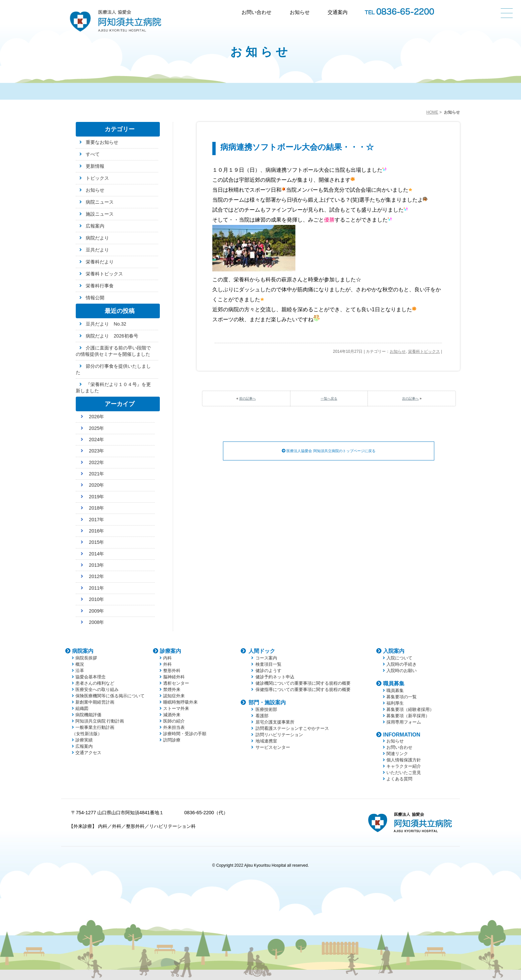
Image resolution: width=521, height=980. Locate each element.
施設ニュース (100, 214)
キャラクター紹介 (404, 766)
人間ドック (262, 651)
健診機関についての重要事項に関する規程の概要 (303, 683)
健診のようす (268, 671)
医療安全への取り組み (97, 689)
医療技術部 (266, 709)
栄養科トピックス (424, 351)
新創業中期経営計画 (95, 702)
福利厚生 (395, 703)
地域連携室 (266, 741)
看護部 (262, 716)
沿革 (80, 671)
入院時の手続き (402, 664)
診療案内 (170, 651)
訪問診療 (172, 740)
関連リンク (397, 754)
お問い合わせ (257, 12)
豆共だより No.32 (106, 324)
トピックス (97, 178)
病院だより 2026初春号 (112, 336)
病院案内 (83, 651)
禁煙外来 (172, 689)
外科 (167, 664)
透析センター (176, 683)
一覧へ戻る (329, 398)
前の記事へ (248, 398)
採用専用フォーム (404, 722)
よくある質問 (399, 779)
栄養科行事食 (100, 286)
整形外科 (172, 671)
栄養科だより (100, 262)
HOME (432, 112)
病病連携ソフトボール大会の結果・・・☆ (297, 147)
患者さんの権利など (95, 683)
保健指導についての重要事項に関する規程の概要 (303, 689)
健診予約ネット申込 (275, 677)
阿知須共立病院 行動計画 (100, 721)
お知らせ (300, 12)
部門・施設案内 (267, 702)
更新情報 (95, 166)
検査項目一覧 (268, 664)
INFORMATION (402, 735)
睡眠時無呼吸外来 (180, 702)
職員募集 (394, 684)
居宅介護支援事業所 (275, 722)
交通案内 (338, 12)
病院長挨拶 (86, 658)
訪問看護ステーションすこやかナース (292, 728)
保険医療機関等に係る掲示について (110, 696)
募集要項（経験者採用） (410, 709)
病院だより (97, 238)
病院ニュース (100, 202)
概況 (80, 664)
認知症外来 (174, 696)
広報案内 (95, 226)
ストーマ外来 (176, 708)
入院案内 (394, 651)
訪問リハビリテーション (279, 735)
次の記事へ (410, 398)
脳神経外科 (174, 677)
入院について (399, 658)
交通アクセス (88, 753)
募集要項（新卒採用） (408, 716)
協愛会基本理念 (91, 677)
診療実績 (84, 740)
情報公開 (95, 298)
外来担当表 (174, 727)
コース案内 (266, 658)
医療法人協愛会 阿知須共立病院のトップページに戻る (329, 451)
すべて (93, 154)
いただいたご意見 (404, 773)
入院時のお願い (402, 671)
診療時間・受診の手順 (185, 734)
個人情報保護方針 (404, 760)
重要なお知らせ (102, 142)
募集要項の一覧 (402, 697)
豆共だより (97, 250)
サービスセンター (273, 747)
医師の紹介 (174, 721)
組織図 (82, 708)
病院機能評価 (88, 715)
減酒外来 (172, 715)
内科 (167, 658)
